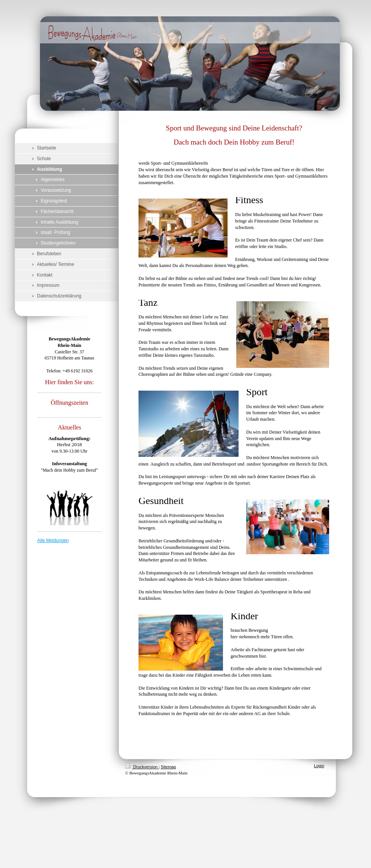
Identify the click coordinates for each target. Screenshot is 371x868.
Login (319, 766)
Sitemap (168, 767)
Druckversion (142, 767)
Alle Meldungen (53, 541)
